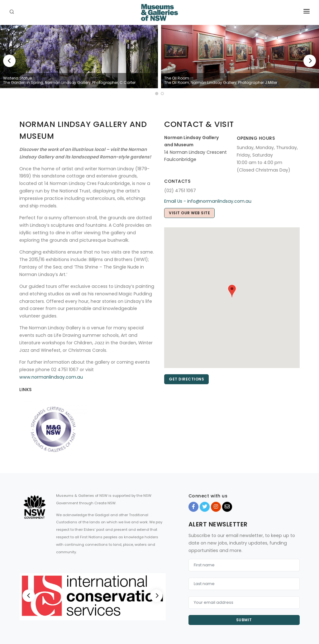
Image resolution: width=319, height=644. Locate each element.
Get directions (186, 379)
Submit (244, 620)
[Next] (310, 61)
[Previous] (9, 61)
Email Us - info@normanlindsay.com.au (208, 201)
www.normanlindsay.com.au (51, 377)
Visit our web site (189, 213)
